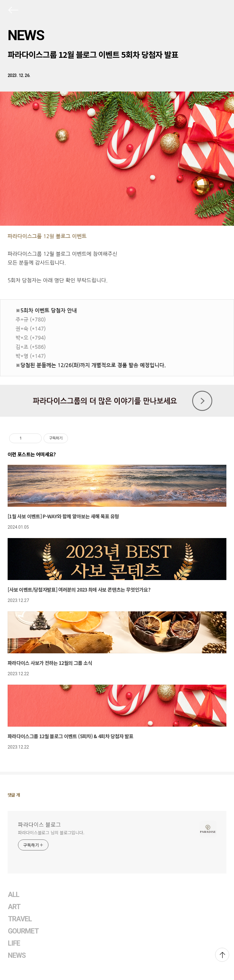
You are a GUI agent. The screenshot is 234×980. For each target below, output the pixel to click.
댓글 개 (14, 795)
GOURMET (23, 931)
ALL (14, 895)
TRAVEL (20, 919)
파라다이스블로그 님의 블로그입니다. (51, 832)
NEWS (26, 35)
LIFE (14, 943)
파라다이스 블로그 (39, 824)
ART (14, 907)
